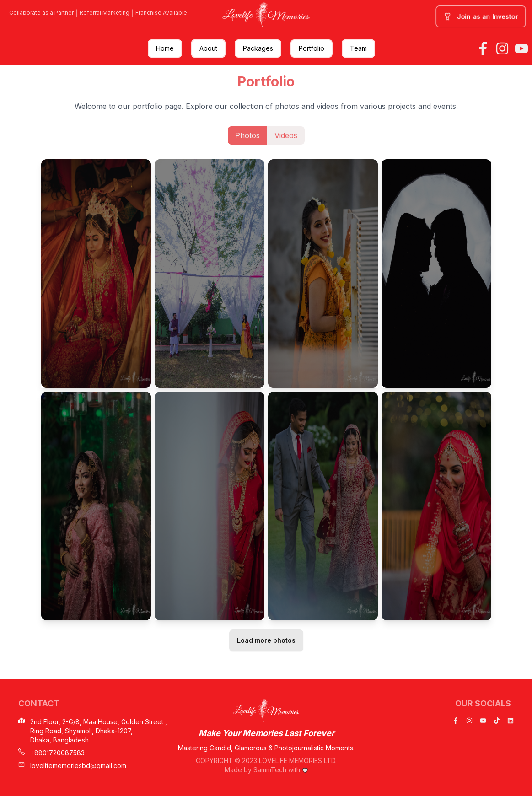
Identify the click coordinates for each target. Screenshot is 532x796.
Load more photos (266, 640)
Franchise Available (161, 13)
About (208, 48)
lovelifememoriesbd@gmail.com (72, 765)
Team (358, 48)
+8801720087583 (51, 753)
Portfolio (312, 48)
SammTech (270, 770)
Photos (247, 135)
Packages (258, 48)
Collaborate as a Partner (41, 13)
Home (165, 48)
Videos (286, 135)
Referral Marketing (105, 13)
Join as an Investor (481, 16)
